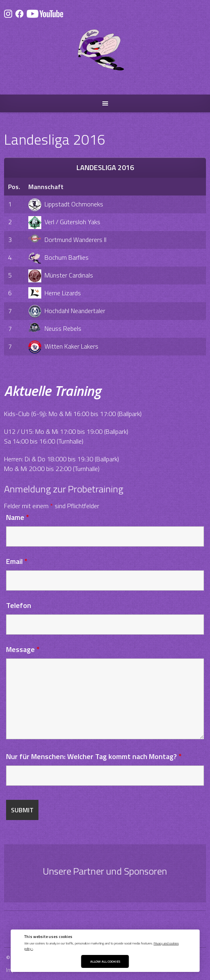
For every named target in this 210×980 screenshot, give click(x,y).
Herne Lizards (55, 293)
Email (17, 561)
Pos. (14, 187)
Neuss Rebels (55, 328)
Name (18, 517)
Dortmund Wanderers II (67, 240)
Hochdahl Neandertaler (67, 311)
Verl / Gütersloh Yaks (64, 222)
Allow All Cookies (105, 961)
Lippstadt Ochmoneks (66, 204)
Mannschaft (46, 187)
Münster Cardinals (61, 275)
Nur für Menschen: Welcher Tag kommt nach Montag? (94, 756)
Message (23, 649)
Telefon (19, 605)
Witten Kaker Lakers (63, 346)
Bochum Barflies (58, 257)
